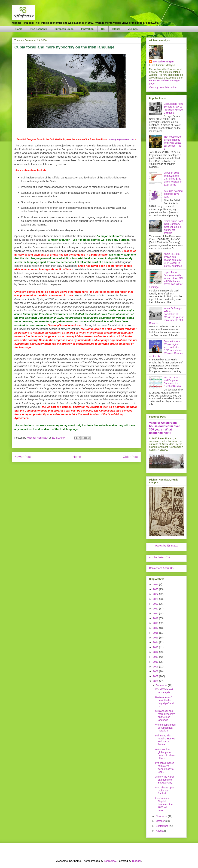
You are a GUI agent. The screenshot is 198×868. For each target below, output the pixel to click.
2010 (156, 662)
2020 (156, 614)
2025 (156, 589)
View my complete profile (163, 87)
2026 (156, 585)
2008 (156, 671)
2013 (156, 647)
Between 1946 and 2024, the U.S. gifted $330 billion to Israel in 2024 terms (173, 179)
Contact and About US (161, 568)
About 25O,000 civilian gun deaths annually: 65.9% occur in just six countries (173, 260)
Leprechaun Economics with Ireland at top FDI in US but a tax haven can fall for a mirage (166, 280)
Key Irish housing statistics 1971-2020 (173, 194)
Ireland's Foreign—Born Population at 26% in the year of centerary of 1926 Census (166, 316)
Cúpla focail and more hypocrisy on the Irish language (165, 715)
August (160, 831)
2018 (156, 623)
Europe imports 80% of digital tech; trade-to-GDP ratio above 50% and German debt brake (166, 349)
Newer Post (23, 457)
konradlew (110, 861)
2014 (156, 642)
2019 (156, 618)
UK (103, 29)
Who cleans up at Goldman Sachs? (165, 791)
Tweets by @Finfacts (166, 546)
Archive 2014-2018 (160, 557)
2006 (156, 681)
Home (19, 29)
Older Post (130, 457)
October (161, 821)
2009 (156, 667)
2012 (156, 652)
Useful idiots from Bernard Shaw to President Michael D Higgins (173, 108)
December (162, 685)
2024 (156, 594)
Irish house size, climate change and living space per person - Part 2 (173, 143)
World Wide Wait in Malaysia (164, 691)
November (162, 816)
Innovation (87, 29)
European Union (64, 29)
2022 (156, 604)
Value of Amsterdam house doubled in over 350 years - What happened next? (165, 428)
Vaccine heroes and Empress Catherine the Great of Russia (172, 382)
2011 (156, 657)
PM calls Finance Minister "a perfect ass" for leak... (165, 767)
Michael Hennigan (163, 62)
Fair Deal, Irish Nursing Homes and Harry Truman (165, 740)
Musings (133, 29)
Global (116, 29)
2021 (156, 609)
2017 (156, 628)
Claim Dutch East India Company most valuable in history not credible (173, 227)
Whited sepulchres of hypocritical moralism (165, 728)
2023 (156, 599)
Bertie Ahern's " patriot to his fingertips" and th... (164, 702)
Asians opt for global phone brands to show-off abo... (165, 754)
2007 (156, 676)
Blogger (137, 861)
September (162, 826)
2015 (156, 638)
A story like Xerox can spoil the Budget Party (165, 780)
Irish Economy (38, 29)
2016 (156, 633)
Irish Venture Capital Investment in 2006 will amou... (164, 804)
